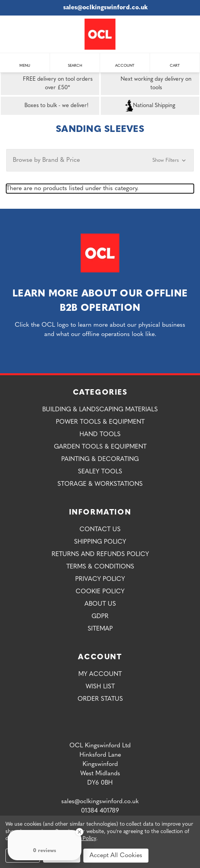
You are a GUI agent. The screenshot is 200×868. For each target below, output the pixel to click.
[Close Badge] (79, 832)
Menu (25, 62)
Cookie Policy (100, 592)
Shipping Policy (100, 542)
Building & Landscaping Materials (100, 410)
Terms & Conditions (100, 567)
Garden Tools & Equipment (100, 447)
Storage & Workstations (100, 484)
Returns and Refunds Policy (100, 554)
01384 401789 (100, 811)
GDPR (100, 617)
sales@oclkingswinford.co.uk (100, 8)
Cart (175, 62)
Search (75, 62)
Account (125, 62)
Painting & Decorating (100, 459)
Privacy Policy (100, 579)
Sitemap (100, 629)
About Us (100, 604)
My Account (100, 674)
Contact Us (100, 530)
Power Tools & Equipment (100, 422)
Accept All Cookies (116, 856)
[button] (100, 160)
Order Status (100, 699)
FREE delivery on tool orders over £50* (48, 84)
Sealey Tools (100, 472)
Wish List (100, 687)
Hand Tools (100, 435)
